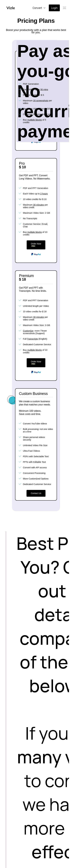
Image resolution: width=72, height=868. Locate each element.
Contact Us (36, 493)
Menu (66, 8)
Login (54, 8)
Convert (37, 8)
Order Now (36, 245)
